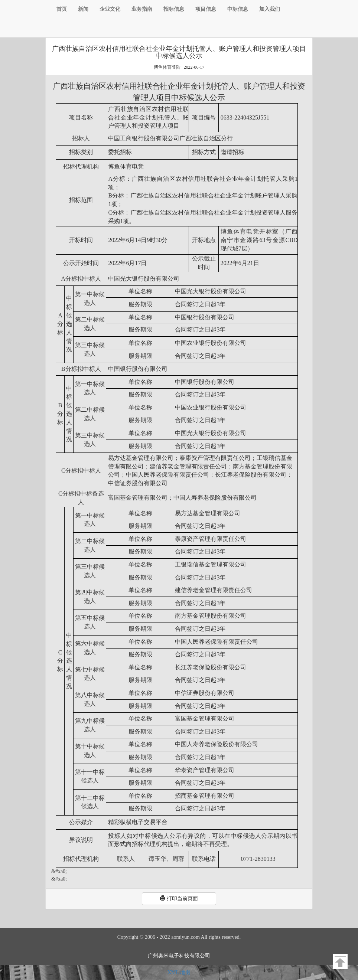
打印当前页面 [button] (179, 898)
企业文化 (110, 9)
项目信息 (206, 9)
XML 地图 (179, 972)
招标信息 (174, 9)
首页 (62, 9)
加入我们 (270, 9)
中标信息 (238, 9)
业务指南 (142, 9)
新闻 (83, 9)
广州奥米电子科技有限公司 (179, 956)
